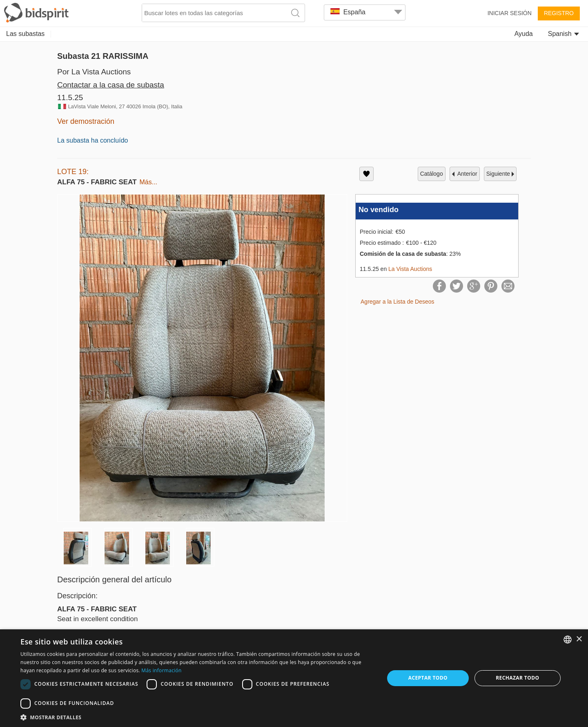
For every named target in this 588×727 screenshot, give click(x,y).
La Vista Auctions (410, 269)
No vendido (379, 210)
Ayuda (524, 34)
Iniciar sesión (510, 13)
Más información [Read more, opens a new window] (161, 670)
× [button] (579, 639)
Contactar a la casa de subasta (111, 85)
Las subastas (25, 34)
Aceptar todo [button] (428, 678)
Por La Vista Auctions (94, 72)
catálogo (432, 174)
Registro (559, 13)
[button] (197, 717)
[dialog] (294, 678)
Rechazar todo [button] (517, 678)
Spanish (563, 34)
